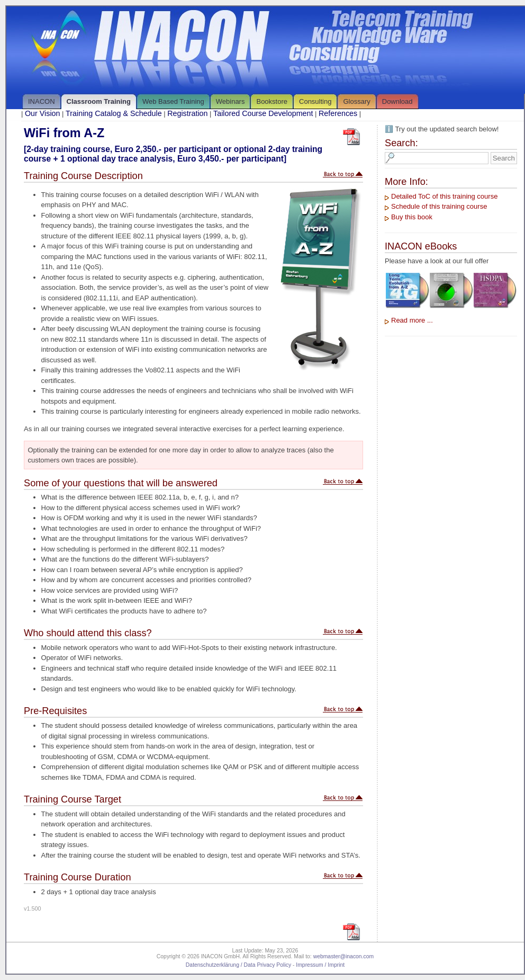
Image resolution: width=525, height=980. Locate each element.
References (338, 113)
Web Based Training (173, 101)
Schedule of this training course (439, 206)
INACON (42, 101)
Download (397, 101)
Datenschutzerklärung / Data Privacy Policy (238, 965)
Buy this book (412, 217)
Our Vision (43, 113)
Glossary (356, 101)
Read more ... (412, 320)
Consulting (315, 101)
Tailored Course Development (263, 113)
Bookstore (272, 101)
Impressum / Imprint (320, 965)
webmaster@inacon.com (344, 956)
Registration (187, 113)
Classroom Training (99, 101)
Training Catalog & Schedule (114, 113)
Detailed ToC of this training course (444, 196)
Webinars (230, 101)
